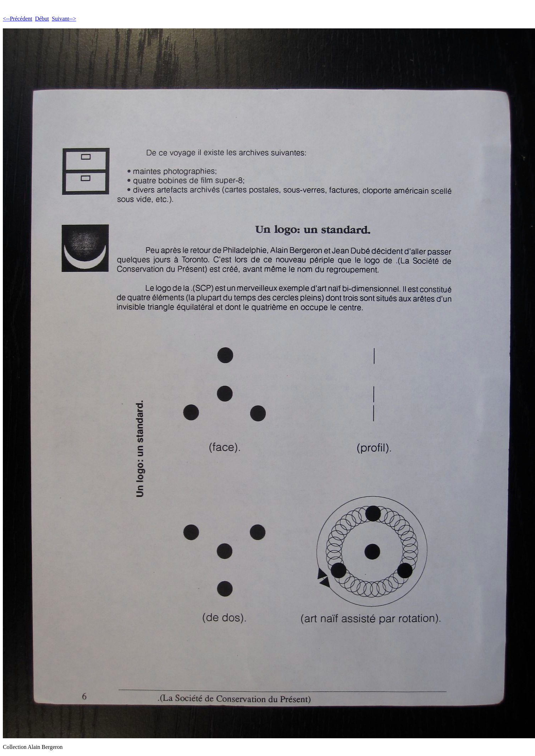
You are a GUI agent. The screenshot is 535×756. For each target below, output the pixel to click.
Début (42, 19)
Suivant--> (64, 19)
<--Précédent (18, 19)
